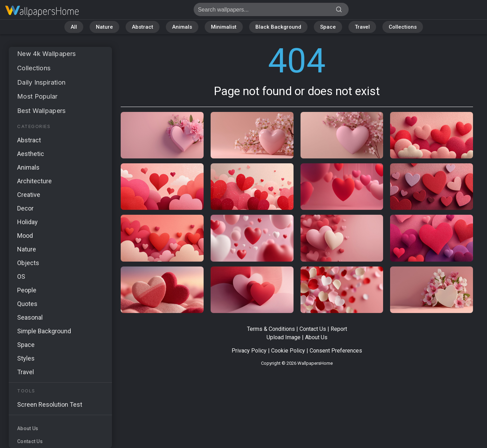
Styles (26, 358)
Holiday (27, 222)
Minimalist (224, 27)
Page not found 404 (42, 11)
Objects (28, 263)
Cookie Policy (288, 351)
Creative (29, 195)
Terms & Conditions (271, 329)
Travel (362, 27)
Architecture (34, 181)
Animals (182, 27)
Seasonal (30, 317)
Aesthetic (31, 154)
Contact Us (30, 441)
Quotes (27, 304)
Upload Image (284, 337)
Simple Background (44, 331)
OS (21, 276)
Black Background (278, 27)
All (74, 27)
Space (328, 27)
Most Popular (37, 96)
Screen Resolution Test (50, 404)
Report (339, 329)
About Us (28, 428)
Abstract (143, 27)
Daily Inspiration (41, 82)
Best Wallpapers (41, 111)
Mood (25, 236)
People (27, 290)
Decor (25, 208)
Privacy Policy (249, 351)
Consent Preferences (336, 351)
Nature (104, 27)
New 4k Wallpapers (46, 54)
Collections (403, 27)
